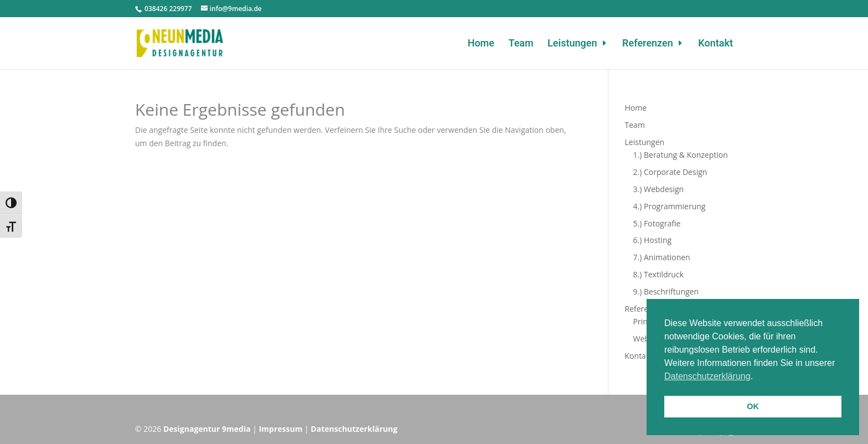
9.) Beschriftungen (666, 291)
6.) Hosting (653, 240)
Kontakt (715, 44)
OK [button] (753, 406)
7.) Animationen (662, 257)
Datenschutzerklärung (354, 429)
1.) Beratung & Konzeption (681, 155)
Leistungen (572, 44)
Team (521, 44)
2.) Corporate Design (670, 172)
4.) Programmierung (670, 206)
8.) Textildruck (658, 274)
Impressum (281, 429)
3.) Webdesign (659, 189)
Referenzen (648, 44)
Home (481, 44)
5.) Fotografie (657, 223)
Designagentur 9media (207, 429)
